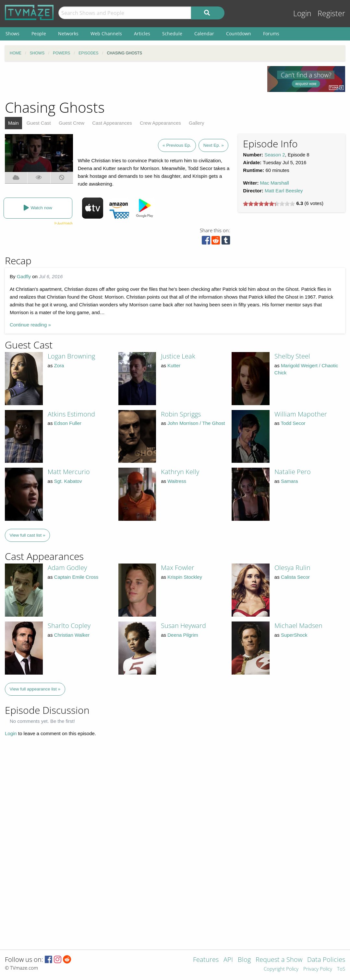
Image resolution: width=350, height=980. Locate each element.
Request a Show (279, 960)
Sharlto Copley (69, 626)
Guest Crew (72, 123)
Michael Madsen (298, 626)
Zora (59, 365)
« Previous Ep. (177, 145)
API (228, 960)
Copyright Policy (281, 969)
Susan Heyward (183, 626)
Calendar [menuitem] (204, 34)
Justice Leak (178, 356)
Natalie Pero (293, 472)
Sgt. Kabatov (68, 481)
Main (13, 123)
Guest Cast (39, 123)
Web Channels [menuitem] (106, 34)
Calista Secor (295, 577)
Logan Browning (71, 356)
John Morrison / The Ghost (196, 423)
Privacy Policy (318, 969)
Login (302, 13)
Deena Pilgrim (183, 635)
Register (331, 13)
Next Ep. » (214, 145)
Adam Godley (67, 568)
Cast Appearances (112, 123)
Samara (290, 481)
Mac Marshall (275, 183)
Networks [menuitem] (68, 34)
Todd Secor (293, 423)
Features (206, 960)
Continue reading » (30, 325)
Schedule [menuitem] (172, 34)
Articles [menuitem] (142, 34)
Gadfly (24, 276)
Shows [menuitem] (12, 34)
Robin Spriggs (181, 414)
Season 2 (275, 155)
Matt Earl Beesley (284, 191)
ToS (341, 969)
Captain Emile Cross (76, 577)
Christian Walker (72, 635)
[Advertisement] (131, 81)
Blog (244, 960)
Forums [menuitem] (271, 34)
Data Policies (326, 960)
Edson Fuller (68, 423)
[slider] (269, 204)
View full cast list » (28, 535)
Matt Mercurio (69, 472)
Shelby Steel (292, 356)
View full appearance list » (35, 689)
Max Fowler (178, 568)
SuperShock (294, 635)
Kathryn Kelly (180, 472)
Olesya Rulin (292, 568)
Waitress (177, 481)
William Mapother (301, 414)
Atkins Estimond (71, 414)
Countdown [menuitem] (239, 34)
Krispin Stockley (185, 577)
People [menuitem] (39, 34)
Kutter (174, 365)
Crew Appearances (160, 123)
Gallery (197, 123)
